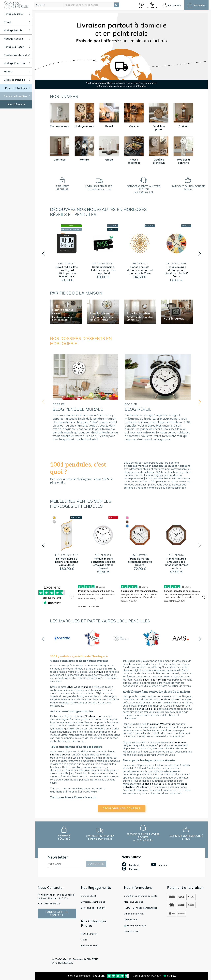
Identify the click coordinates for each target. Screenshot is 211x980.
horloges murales (81, 687)
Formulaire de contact (57, 913)
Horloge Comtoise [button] (17, 63)
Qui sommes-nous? (134, 914)
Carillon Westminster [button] (17, 55)
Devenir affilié (132, 931)
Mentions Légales (134, 902)
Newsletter (58, 857)
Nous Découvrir (16, 104)
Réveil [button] (17, 22)
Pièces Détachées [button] (18, 88)
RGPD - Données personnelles (141, 908)
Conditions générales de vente (141, 896)
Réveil (84, 940)
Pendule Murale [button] (17, 14)
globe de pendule (153, 784)
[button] (142, 5)
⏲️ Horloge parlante (135, 926)
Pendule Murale (89, 934)
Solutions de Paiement (93, 908)
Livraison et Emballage (93, 902)
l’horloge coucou (60, 755)
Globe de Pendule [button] (17, 80)
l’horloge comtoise (96, 716)
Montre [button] (17, 72)
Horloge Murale (89, 946)
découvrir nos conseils (122, 808)
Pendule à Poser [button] (17, 47)
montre (179, 742)
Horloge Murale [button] (17, 30)
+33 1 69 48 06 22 (49, 904)
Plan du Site (130, 920)
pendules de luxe (147, 709)
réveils (127, 664)
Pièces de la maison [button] (17, 96)
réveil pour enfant (155, 680)
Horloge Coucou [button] (17, 39)
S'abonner (96, 864)
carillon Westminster (163, 724)
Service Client (89, 896)
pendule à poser (170, 699)
